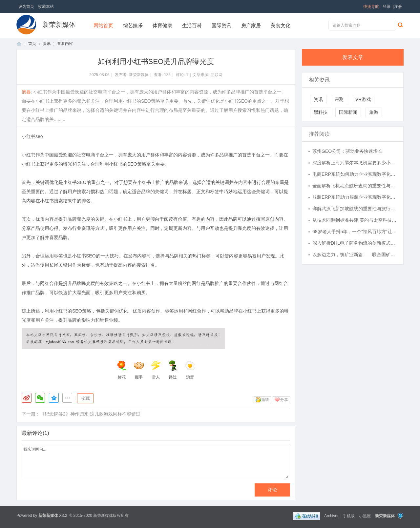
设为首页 (26, 7)
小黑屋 (365, 516)
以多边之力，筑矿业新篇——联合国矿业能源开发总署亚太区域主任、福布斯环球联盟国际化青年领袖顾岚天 (355, 254)
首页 (19, 44)
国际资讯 (221, 25)
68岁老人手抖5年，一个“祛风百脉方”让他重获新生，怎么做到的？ (355, 232)
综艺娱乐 (133, 25)
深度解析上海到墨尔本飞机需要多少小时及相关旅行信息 (355, 163)
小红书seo (32, 136)
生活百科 (192, 25)
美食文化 (281, 25)
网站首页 (103, 25)
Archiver (331, 516)
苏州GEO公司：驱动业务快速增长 (347, 151)
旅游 (374, 112)
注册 (398, 7)
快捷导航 (371, 7)
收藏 (85, 398)
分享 (284, 400)
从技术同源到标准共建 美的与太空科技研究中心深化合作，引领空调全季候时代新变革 (355, 220)
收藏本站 (46, 7)
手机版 (349, 516)
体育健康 (162, 25)
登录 (387, 7)
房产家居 (251, 25)
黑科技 (321, 112)
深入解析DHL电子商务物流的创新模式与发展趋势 (355, 243)
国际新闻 (348, 112)
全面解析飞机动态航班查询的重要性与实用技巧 (355, 186)
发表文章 (353, 57)
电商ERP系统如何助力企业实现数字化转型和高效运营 (355, 174)
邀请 (265, 400)
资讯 (47, 44)
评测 (339, 99)
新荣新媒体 (59, 25)
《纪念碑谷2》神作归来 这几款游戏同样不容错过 (90, 414)
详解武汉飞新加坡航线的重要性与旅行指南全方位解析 (355, 209)
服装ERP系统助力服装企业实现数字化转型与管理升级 (355, 197)
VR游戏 (363, 99)
